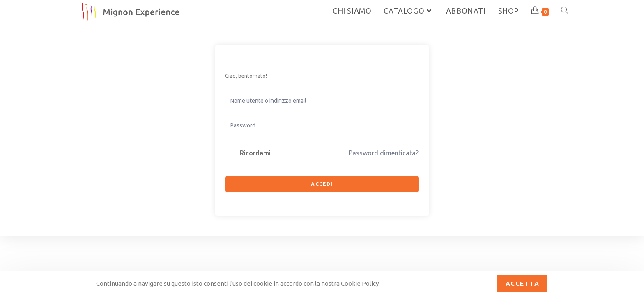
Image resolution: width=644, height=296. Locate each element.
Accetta (523, 283)
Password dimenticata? (384, 153)
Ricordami (255, 153)
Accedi (322, 184)
